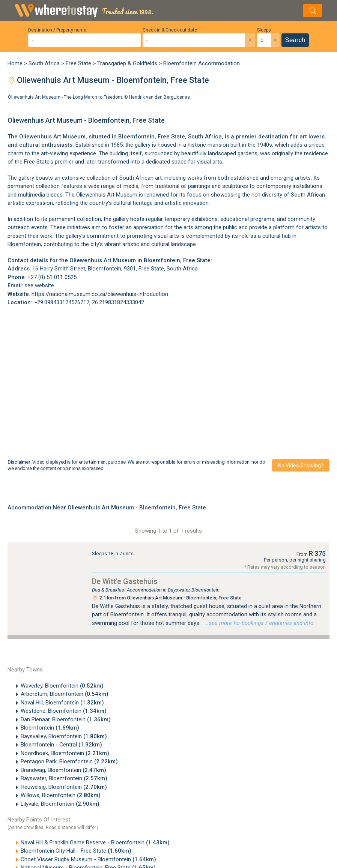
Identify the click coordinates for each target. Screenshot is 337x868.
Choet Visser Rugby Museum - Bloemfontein (88, 859)
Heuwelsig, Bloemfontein (64, 787)
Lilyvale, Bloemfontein (60, 804)
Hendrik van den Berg (151, 97)
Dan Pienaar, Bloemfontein (66, 719)
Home (15, 63)
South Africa (44, 63)
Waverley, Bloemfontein (62, 686)
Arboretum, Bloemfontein (65, 694)
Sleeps (264, 30)
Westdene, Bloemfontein (64, 711)
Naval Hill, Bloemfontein (62, 703)
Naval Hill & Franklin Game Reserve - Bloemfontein (95, 842)
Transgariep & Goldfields (127, 63)
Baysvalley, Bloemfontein (64, 736)
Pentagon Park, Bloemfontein (69, 761)
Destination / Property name (57, 30)
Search (295, 40)
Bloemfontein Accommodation (202, 63)
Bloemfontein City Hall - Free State (76, 851)
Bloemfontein (50, 728)
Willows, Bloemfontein (61, 795)
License (182, 97)
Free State (78, 63)
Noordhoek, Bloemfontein (65, 753)
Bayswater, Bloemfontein (64, 778)
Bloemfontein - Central (61, 745)
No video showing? (301, 466)
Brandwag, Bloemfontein (63, 770)
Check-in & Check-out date (170, 30)
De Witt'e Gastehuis (125, 581)
